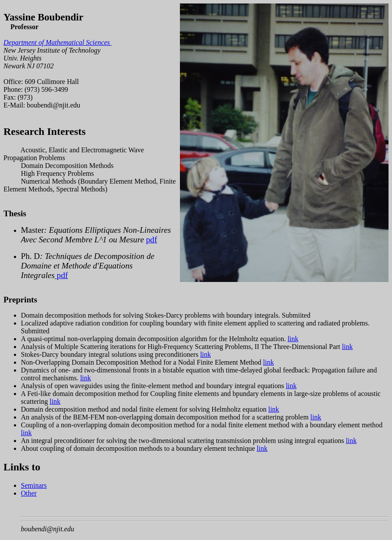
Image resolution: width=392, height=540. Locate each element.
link (293, 339)
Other (29, 493)
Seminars (34, 485)
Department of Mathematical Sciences (58, 42)
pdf (152, 240)
